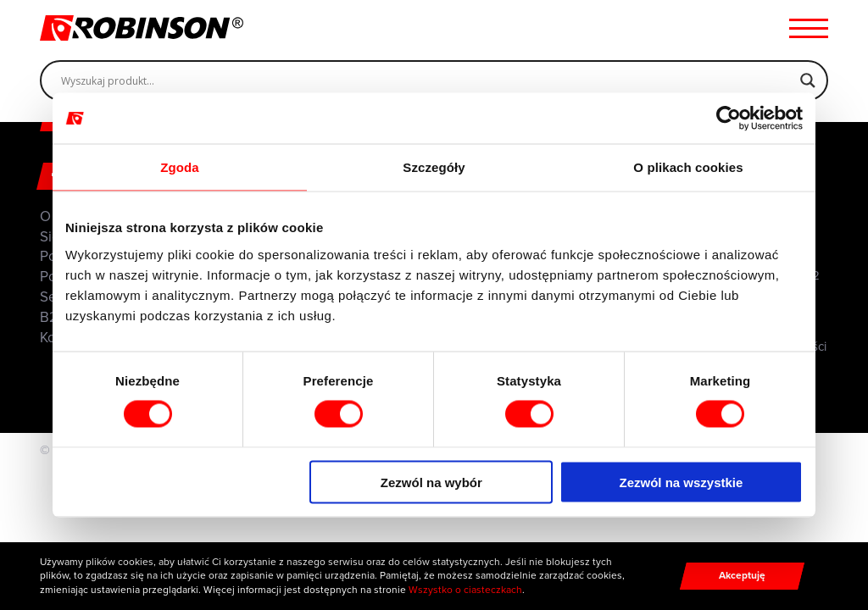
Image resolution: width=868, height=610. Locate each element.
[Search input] (426, 80)
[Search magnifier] (808, 80)
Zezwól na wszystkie (682, 482)
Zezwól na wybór (431, 482)
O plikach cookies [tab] (688, 167)
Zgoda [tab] (180, 167)
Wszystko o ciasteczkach (465, 590)
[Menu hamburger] (809, 28)
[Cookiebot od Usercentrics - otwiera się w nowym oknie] (729, 119)
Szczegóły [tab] (434, 167)
